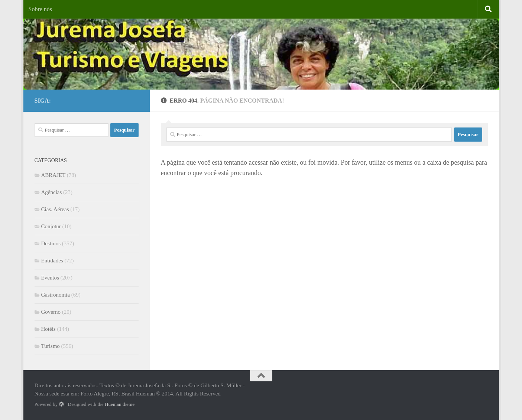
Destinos (51, 243)
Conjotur (51, 226)
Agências (52, 192)
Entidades (52, 261)
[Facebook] (122, 99)
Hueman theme (120, 404)
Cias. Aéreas (55, 209)
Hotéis (48, 329)
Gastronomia (56, 295)
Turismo (51, 346)
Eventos (50, 278)
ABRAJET (54, 175)
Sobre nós (40, 9)
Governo (51, 312)
